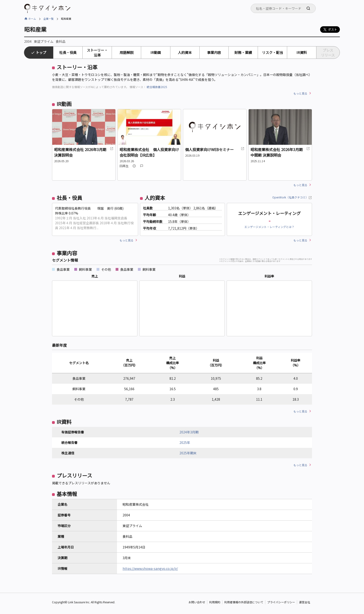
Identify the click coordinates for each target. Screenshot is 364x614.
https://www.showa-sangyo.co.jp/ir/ (150, 568)
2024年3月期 (189, 432)
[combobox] (283, 8)
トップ (41, 52)
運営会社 (305, 602)
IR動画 (156, 52)
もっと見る (300, 93)
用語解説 (127, 52)
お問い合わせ (197, 602)
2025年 (185, 442)
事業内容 (214, 52)
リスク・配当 (273, 52)
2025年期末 (188, 453)
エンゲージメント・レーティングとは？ (269, 227)
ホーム (32, 19)
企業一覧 (49, 19)
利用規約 (215, 602)
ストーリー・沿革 (97, 53)
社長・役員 (68, 52)
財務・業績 (243, 52)
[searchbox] (285, 8)
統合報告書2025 (157, 87)
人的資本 (185, 52)
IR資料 (302, 52)
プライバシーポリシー (281, 602)
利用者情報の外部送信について (244, 602)
